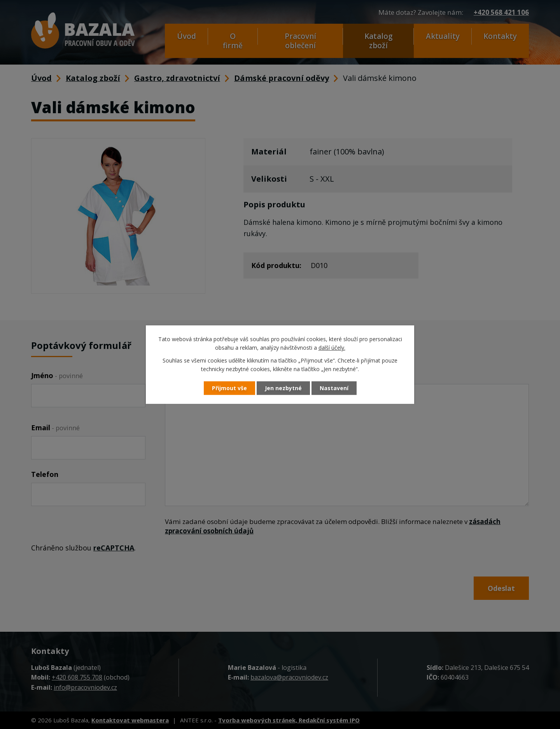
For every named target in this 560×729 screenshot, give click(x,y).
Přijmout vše (229, 388)
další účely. (332, 348)
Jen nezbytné (283, 388)
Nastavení (334, 388)
